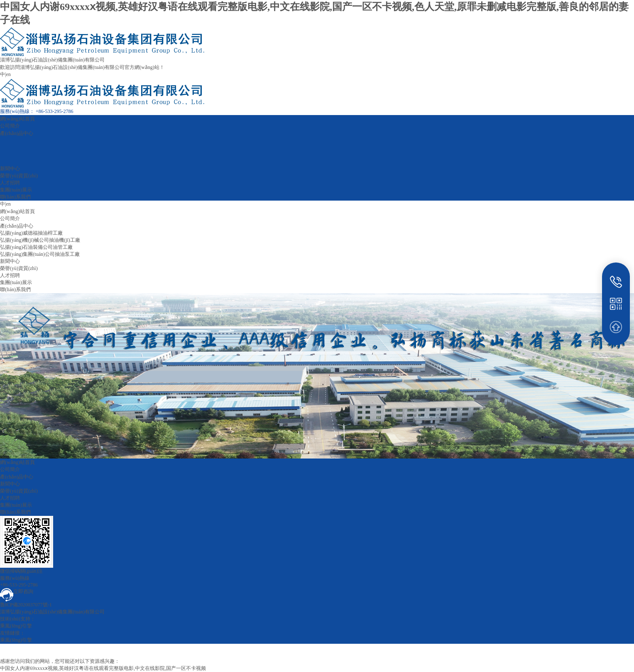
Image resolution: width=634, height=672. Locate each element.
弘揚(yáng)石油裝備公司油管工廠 (36, 247)
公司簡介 (10, 126)
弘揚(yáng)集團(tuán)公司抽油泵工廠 (40, 254)
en (8, 74)
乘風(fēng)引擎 (16, 626)
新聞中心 (10, 169)
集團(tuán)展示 (16, 190)
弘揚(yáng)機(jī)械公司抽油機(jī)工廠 (40, 240)
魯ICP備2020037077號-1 (26, 605)
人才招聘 (10, 183)
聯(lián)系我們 (15, 197)
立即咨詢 (17, 591)
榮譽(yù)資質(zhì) (19, 176)
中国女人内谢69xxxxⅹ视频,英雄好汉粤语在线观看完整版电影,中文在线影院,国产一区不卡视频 (103, 668)
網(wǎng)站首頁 (17, 119)
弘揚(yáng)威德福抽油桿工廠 (31, 233)
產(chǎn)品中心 (17, 133)
